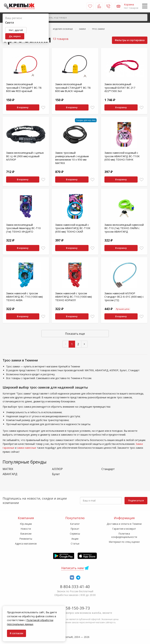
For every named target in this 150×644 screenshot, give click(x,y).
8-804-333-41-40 (75, 586)
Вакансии (26, 534)
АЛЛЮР (57, 469)
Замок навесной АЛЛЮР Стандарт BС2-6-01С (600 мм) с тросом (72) (124, 297)
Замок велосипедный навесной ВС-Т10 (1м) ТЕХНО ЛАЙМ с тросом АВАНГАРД (124, 228)
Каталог (75, 524)
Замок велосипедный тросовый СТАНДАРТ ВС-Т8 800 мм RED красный (24, 88)
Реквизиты (26, 539)
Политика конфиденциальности (124, 535)
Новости (26, 529)
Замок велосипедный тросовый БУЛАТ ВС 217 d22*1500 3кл (120, 88)
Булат (56, 474)
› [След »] (84, 344)
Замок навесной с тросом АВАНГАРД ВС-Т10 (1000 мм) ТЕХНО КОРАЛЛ (74, 297)
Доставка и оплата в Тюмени (124, 524)
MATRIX (8, 469)
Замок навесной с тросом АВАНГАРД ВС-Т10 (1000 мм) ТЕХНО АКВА (24, 297)
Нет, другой (16, 30)
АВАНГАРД (10, 474)
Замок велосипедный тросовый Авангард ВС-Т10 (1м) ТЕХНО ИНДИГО (23, 228)
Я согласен (17, 633)
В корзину (23, 107)
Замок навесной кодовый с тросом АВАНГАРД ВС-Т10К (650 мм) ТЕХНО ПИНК (122, 156)
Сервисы (75, 534)
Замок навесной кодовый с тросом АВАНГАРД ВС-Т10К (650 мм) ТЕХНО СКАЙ (73, 228)
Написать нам (72, 568)
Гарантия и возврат (124, 529)
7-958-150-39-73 (75, 608)
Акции (75, 539)
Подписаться (136, 500)
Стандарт (108, 469)
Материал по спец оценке (124, 542)
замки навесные (27, 448)
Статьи (75, 544)
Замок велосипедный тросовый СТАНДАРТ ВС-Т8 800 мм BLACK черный (73, 88)
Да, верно (15, 36)
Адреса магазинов (26, 544)
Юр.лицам (26, 524)
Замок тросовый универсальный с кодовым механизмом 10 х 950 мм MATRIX (72, 158)
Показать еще (75, 334)
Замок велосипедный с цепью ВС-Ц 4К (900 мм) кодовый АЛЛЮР (25, 156)
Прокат (75, 529)
